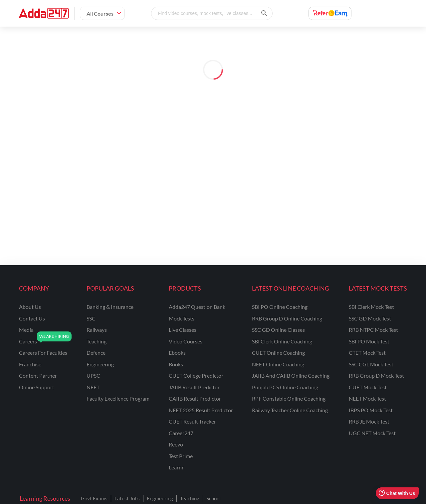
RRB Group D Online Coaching (287, 318)
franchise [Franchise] (30, 364)
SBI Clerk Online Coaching (282, 341)
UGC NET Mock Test (372, 433)
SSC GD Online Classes (278, 330)
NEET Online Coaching (278, 364)
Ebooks (177, 353)
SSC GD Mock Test (370, 318)
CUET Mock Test (368, 387)
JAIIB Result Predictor (194, 387)
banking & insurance (110, 307)
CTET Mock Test (367, 353)
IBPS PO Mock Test (371, 410)
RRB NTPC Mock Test (373, 330)
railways (97, 330)
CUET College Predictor (196, 376)
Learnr (176, 467)
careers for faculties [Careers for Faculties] (43, 353)
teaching (97, 341)
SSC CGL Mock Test (371, 364)
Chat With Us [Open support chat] (397, 493)
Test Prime (181, 456)
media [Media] (26, 330)
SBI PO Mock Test (369, 341)
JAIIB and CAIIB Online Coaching (291, 376)
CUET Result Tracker (192, 421)
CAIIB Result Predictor (195, 398)
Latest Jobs (127, 498)
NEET (93, 387)
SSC (91, 318)
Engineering (160, 498)
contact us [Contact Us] (32, 318)
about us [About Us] (30, 307)
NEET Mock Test (367, 398)
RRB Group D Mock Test (376, 376)
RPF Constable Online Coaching (289, 398)
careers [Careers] (28, 341)
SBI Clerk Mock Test (371, 307)
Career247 (181, 433)
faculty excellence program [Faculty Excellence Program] (118, 398)
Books (176, 364)
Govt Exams (94, 498)
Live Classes (183, 330)
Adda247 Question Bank (197, 307)
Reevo (176, 444)
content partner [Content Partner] (38, 376)
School (213, 498)
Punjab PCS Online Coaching (285, 387)
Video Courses (186, 341)
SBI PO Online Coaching (280, 307)
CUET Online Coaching (278, 353)
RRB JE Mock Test (369, 421)
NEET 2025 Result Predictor (201, 410)
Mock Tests (182, 318)
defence (96, 353)
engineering (100, 364)
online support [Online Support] (37, 387)
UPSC (93, 376)
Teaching (190, 498)
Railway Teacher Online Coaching (290, 410)
